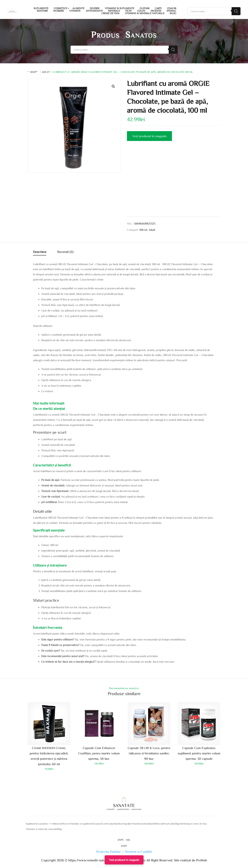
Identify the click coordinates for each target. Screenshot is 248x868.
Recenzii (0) (65, 252)
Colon (141, 11)
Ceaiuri (172, 8)
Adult (46, 72)
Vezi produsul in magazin (149, 136)
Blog (173, 13)
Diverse (95, 8)
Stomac (171, 11)
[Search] (236, 11)
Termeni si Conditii (138, 851)
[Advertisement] (174, 183)
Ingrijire (59, 11)
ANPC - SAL (124, 840)
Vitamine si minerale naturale (145, 13)
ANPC (124, 846)
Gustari (145, 8)
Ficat (129, 11)
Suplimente (41, 8)
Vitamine (75, 11)
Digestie (156, 11)
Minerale (114, 11)
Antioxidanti (94, 11)
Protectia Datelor (109, 851)
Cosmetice (60, 8)
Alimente (78, 8)
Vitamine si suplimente (120, 8)
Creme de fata (110, 13)
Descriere (40, 252)
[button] (113, 86)
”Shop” (33, 72)
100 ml (143, 230)
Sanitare (42, 11)
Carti (158, 8)
